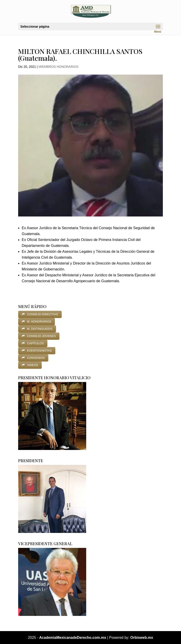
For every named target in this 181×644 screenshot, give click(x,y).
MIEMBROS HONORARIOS (59, 67)
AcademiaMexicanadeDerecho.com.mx (73, 638)
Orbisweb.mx (142, 638)
